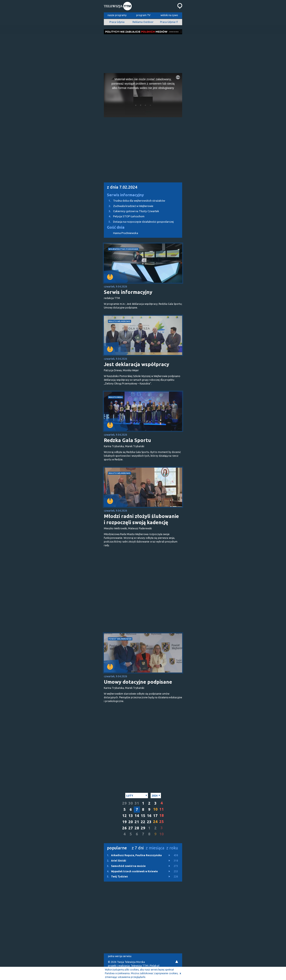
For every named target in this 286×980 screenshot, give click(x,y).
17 (155, 816)
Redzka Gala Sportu (127, 440)
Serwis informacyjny (125, 195)
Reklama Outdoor (143, 22)
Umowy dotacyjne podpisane (138, 682)
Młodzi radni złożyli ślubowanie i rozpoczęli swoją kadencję (141, 519)
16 (149, 816)
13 (131, 816)
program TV (143, 15)
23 (149, 822)
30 (131, 803)
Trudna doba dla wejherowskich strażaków (134, 201)
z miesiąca (155, 848)
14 (137, 816)
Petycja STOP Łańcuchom (124, 216)
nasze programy (117, 15)
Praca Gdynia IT (169, 22)
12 (124, 816)
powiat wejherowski (120, 639)
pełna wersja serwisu (120, 956)
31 (137, 803)
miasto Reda (116, 397)
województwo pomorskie (123, 249)
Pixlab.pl (155, 966)
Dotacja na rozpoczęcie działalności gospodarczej (139, 222)
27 (131, 828)
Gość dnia (116, 227)
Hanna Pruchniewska (126, 233)
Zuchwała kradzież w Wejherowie (129, 206)
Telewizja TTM (139, 966)
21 (137, 822)
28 (137, 828)
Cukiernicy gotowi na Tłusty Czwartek (131, 211)
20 (131, 822)
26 (124, 828)
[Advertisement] (143, 52)
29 (124, 803)
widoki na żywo (169, 15)
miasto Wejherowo (120, 321)
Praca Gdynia (117, 22)
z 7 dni (138, 848)
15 (143, 816)
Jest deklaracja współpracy (137, 364)
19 (124, 822)
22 (143, 822)
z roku (172, 848)
